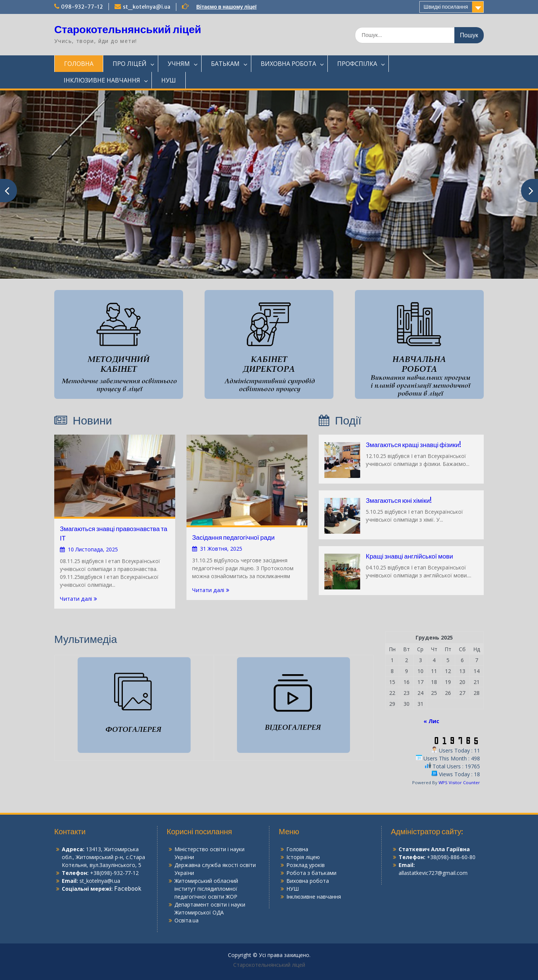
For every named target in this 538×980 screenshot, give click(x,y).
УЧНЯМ (179, 64)
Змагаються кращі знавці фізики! (413, 445)
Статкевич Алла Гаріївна (434, 849)
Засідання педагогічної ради (233, 537)
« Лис (431, 721)
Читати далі (76, 598)
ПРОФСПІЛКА (357, 64)
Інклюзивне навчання (314, 897)
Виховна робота (308, 881)
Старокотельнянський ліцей (128, 29)
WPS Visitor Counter (459, 782)
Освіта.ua (186, 920)
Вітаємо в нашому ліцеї (226, 7)
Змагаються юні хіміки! (399, 501)
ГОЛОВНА (79, 64)
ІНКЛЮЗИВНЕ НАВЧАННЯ (102, 80)
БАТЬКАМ (225, 64)
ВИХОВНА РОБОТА (288, 64)
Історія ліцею (303, 857)
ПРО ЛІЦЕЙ (130, 64)
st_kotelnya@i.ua (147, 7)
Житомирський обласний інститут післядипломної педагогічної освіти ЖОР (206, 889)
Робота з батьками (311, 873)
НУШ (169, 80)
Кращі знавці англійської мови (409, 556)
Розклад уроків (306, 865)
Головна (297, 849)
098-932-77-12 (82, 7)
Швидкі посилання (446, 7)
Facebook (128, 889)
